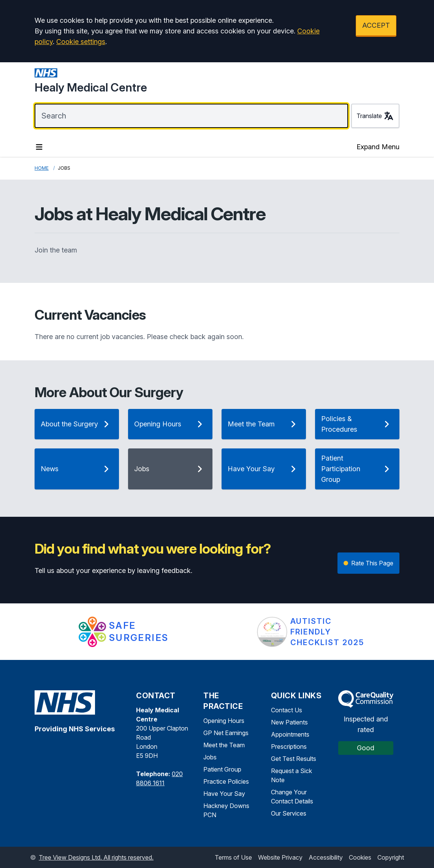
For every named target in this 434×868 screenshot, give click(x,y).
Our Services (289, 813)
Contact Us (287, 710)
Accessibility (326, 857)
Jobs (170, 469)
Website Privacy (280, 857)
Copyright (391, 857)
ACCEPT (376, 25)
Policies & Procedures (357, 424)
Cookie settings (81, 42)
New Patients (289, 722)
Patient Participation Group (357, 469)
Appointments (290, 734)
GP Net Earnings (226, 733)
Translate (375, 116)
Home (42, 168)
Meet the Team (264, 424)
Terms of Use (233, 857)
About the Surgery (77, 424)
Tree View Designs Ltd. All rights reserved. (96, 857)
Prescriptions (289, 746)
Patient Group (222, 769)
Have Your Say (264, 469)
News (77, 469)
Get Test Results (294, 759)
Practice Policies (226, 781)
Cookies (360, 857)
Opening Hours (170, 424)
